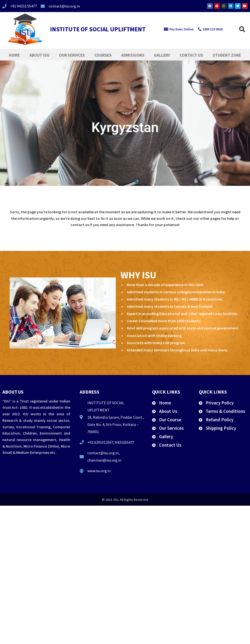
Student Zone (227, 55)
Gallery (162, 55)
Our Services (72, 55)
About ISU (39, 55)
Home (14, 55)
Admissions (133, 55)
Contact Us (191, 55)
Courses (103, 55)
